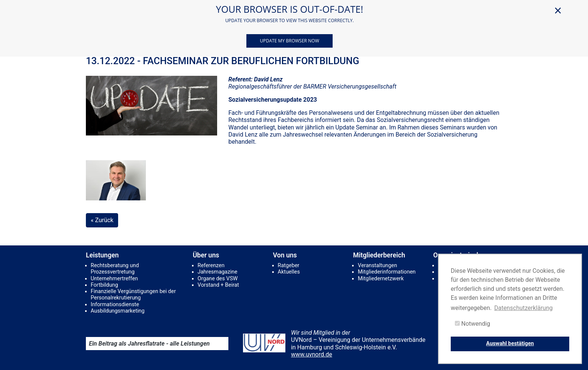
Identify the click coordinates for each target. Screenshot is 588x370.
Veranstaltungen (377, 265)
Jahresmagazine (217, 272)
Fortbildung (104, 285)
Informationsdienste (115, 305)
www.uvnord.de (312, 354)
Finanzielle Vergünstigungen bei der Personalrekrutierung (133, 295)
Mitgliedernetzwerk (381, 279)
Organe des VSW (218, 279)
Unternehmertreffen (114, 279)
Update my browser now (289, 41)
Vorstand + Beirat (218, 285)
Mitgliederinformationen (387, 272)
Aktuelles (289, 272)
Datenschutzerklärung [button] (523, 308)
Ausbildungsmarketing (118, 311)
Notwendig (472, 324)
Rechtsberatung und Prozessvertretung (115, 269)
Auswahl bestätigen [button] (510, 344)
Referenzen (211, 265)
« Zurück (102, 220)
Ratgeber (289, 265)
